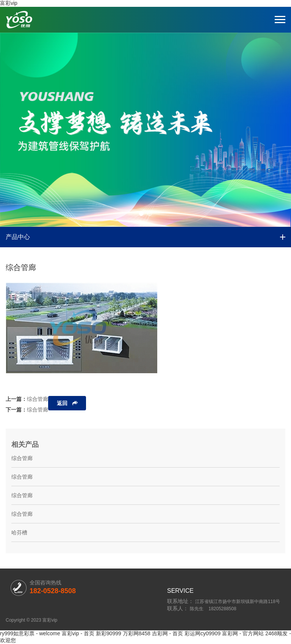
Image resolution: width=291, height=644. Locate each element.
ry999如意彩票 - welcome (30, 633)
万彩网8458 (137, 633)
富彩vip (9, 3)
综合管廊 (38, 399)
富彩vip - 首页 (78, 633)
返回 (62, 403)
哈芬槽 (19, 532)
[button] (141, 214)
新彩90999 (109, 633)
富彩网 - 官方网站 (243, 633)
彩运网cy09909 (203, 633)
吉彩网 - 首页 (167, 633)
